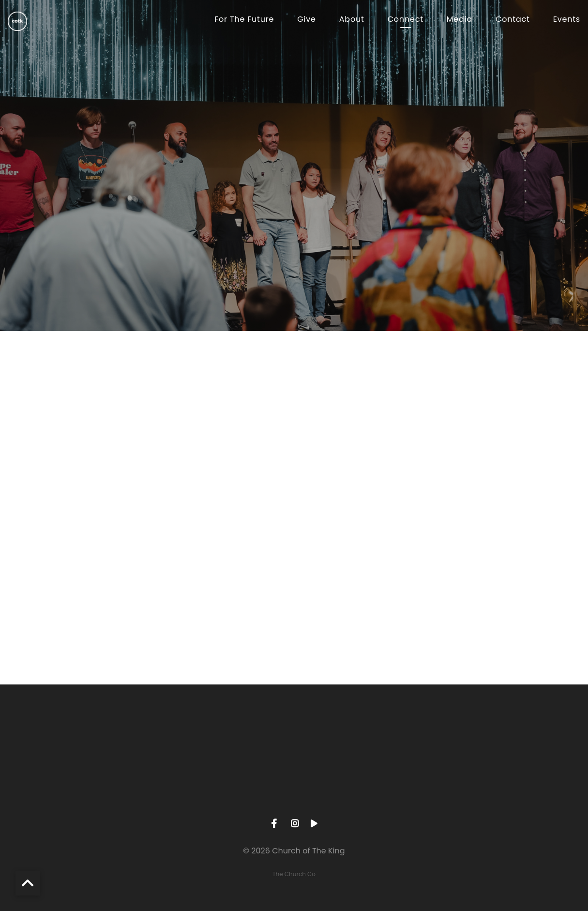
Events (567, 20)
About (352, 20)
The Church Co (294, 874)
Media (460, 20)
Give (306, 20)
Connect (406, 20)
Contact (513, 20)
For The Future (244, 20)
